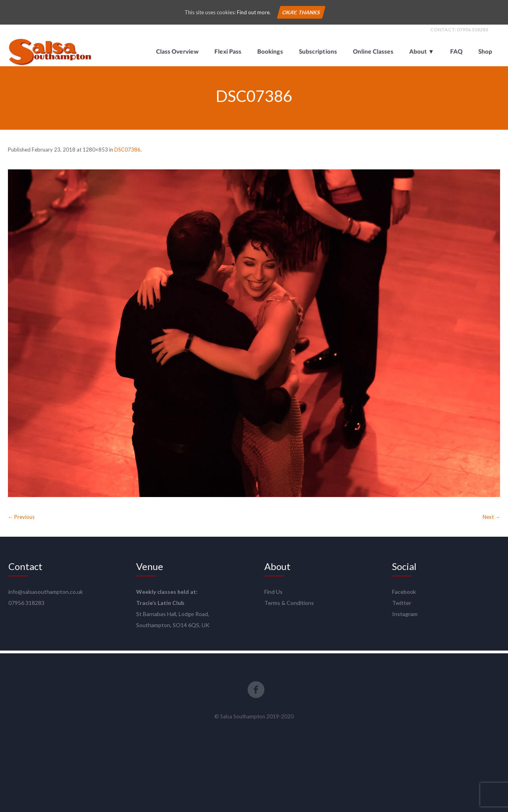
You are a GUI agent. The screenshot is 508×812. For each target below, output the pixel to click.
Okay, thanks (301, 12)
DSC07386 (127, 152)
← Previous (21, 520)
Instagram (405, 617)
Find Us (273, 594)
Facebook (404, 594)
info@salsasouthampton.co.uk (46, 594)
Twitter (402, 606)
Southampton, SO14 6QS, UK (173, 628)
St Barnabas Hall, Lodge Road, (173, 617)
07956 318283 (472, 32)
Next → (491, 520)
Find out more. (254, 12)
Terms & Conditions (289, 606)
